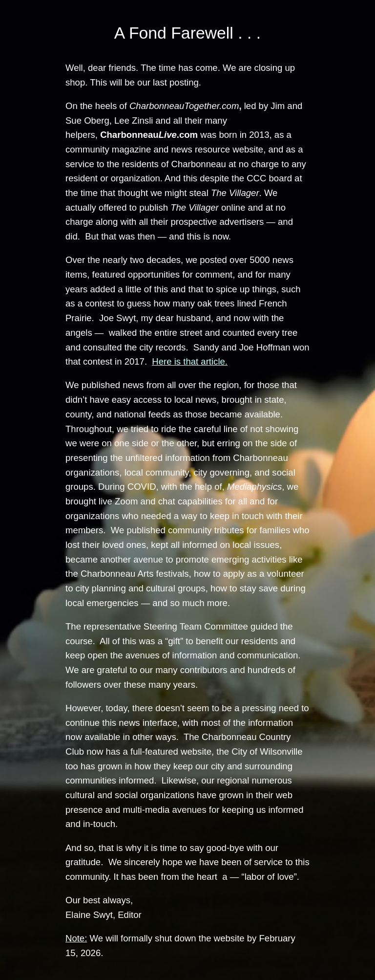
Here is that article (188, 361)
